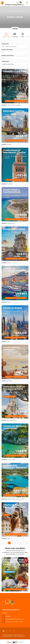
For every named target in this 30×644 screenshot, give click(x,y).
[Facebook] (7, 631)
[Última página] (26, 543)
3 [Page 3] (15, 543)
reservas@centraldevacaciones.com (15, 619)
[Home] (3, 631)
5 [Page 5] (21, 543)
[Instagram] (11, 631)
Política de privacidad (19, 636)
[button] (15, 64)
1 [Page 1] (9, 543)
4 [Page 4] (18, 543)
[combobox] (15, 58)
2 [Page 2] (12, 543)
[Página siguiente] (24, 543)
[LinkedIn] (14, 631)
